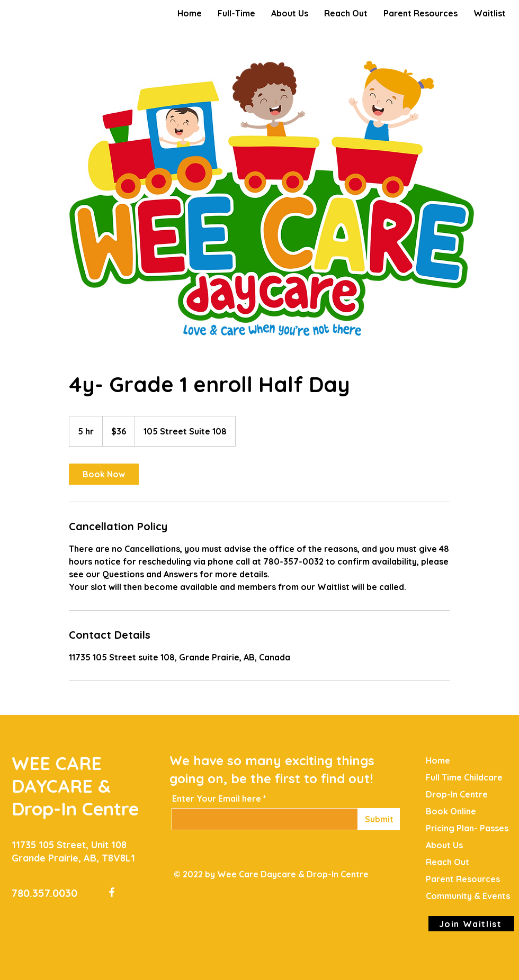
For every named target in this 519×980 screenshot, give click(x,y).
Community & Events (468, 896)
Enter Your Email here (217, 798)
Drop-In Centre (457, 794)
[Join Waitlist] (471, 924)
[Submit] (379, 819)
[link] (104, 474)
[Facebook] (112, 892)
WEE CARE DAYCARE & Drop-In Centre (75, 786)
